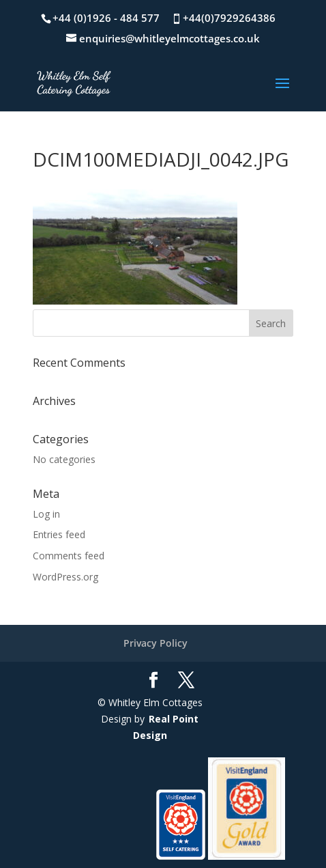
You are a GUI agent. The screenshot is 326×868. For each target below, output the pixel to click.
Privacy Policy (155, 643)
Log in (46, 514)
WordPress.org (65, 577)
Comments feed (69, 556)
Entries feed (59, 534)
